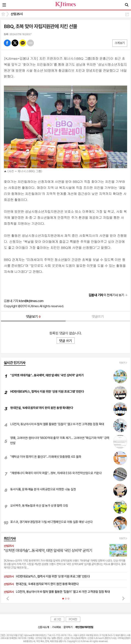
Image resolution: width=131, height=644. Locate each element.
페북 (7, 43)
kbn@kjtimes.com (31, 301)
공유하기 (127, 14)
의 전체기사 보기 (106, 295)
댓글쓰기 (98, 316)
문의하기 (68, 627)
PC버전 (73, 619)
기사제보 (56, 627)
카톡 (23, 43)
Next (123, 598)
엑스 (15, 43)
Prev (8, 598)
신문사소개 (44, 627)
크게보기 (120, 43)
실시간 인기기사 (15, 363)
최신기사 (10, 538)
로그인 (57, 619)
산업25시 (17, 14)
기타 (30, 43)
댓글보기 (33, 316)
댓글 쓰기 (65, 341)
